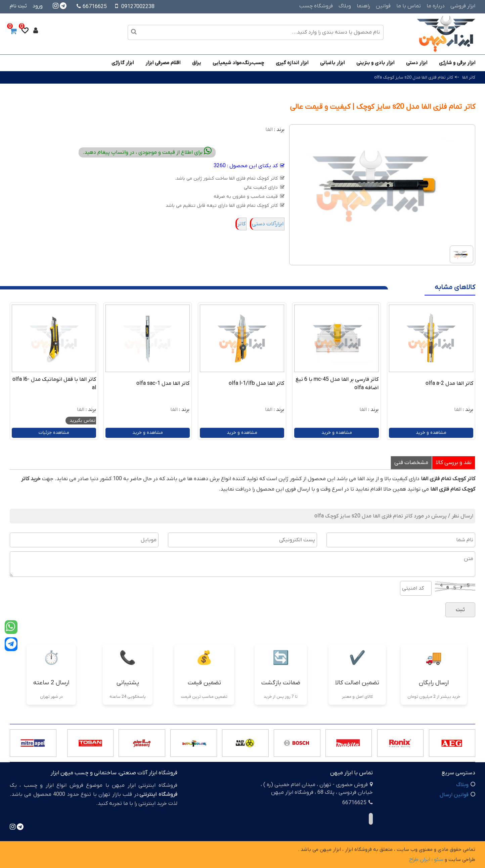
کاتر (241, 224)
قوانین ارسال (454, 795)
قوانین (383, 6)
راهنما (363, 6)
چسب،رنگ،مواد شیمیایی (238, 63)
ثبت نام (18, 6)
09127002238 (138, 7)
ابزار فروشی (463, 6)
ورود (38, 6)
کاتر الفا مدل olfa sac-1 (163, 383)
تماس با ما (409, 6)
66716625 (92, 7)
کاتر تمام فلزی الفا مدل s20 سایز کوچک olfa (414, 77)
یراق (196, 63)
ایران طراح (420, 860)
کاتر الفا (469, 77)
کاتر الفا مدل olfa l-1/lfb (256, 383)
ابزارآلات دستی (268, 224)
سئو (439, 860)
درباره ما (436, 6)
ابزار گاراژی (123, 63)
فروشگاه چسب (316, 6)
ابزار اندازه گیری (292, 63)
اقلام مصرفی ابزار (163, 63)
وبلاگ (345, 6)
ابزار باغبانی (332, 63)
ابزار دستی (417, 63)
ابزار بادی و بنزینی (375, 63)
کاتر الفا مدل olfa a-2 (449, 383)
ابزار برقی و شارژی (457, 63)
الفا (269, 130)
